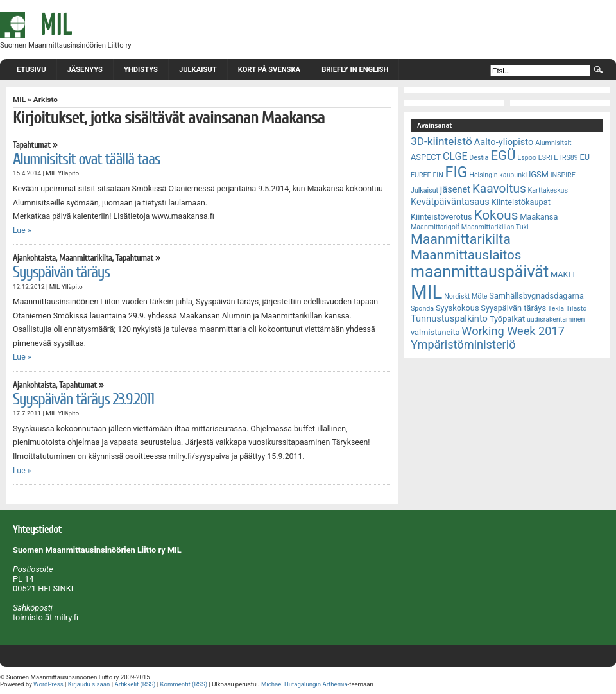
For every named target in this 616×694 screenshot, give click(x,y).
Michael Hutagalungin (291, 684)
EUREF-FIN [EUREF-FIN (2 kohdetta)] (427, 175)
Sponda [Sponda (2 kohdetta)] (422, 308)
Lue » (22, 230)
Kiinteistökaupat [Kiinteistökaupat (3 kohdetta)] (521, 202)
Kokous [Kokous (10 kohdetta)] (496, 215)
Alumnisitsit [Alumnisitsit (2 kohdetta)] (553, 143)
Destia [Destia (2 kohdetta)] (479, 158)
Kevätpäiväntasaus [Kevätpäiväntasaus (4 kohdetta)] (450, 202)
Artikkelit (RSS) (135, 684)
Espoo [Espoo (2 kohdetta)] (527, 158)
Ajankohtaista (34, 258)
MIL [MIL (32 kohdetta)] (426, 292)
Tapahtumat (32, 145)
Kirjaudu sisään (89, 684)
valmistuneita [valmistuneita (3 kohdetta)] (435, 332)
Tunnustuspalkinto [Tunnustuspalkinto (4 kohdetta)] (449, 318)
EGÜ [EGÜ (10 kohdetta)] (503, 155)
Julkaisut (198, 70)
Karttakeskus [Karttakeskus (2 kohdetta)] (548, 190)
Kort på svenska (269, 70)
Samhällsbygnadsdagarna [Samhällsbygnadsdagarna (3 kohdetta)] (536, 296)
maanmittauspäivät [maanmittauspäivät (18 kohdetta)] (480, 272)
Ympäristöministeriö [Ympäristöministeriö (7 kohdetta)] (463, 344)
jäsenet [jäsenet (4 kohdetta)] (455, 189)
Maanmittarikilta (85, 258)
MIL (19, 100)
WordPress (48, 684)
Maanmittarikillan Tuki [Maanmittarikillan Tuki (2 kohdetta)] (495, 227)
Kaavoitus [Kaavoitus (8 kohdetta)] (499, 188)
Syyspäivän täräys (61, 272)
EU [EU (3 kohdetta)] (585, 157)
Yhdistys (141, 70)
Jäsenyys (85, 70)
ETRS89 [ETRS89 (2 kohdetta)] (566, 158)
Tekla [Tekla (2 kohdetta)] (556, 308)
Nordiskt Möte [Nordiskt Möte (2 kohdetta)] (466, 296)
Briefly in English (355, 70)
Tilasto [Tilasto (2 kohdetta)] (576, 308)
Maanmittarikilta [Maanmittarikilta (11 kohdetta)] (461, 239)
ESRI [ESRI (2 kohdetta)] (545, 158)
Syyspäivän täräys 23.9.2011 (83, 399)
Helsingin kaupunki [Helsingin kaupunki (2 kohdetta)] (498, 175)
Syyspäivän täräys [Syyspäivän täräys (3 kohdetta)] (513, 308)
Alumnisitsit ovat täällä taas (86, 159)
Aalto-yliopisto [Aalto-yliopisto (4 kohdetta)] (504, 142)
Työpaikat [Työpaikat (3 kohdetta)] (507, 319)
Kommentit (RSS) (184, 684)
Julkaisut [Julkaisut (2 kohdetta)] (424, 190)
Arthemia (335, 684)
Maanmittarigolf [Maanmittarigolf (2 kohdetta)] (435, 227)
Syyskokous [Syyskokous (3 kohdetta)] (458, 308)
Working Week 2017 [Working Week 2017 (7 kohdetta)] (513, 331)
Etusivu (31, 70)
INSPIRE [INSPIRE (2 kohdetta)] (563, 175)
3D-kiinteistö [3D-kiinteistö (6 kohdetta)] (441, 141)
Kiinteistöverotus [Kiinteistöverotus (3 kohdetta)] (441, 217)
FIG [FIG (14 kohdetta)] (457, 172)
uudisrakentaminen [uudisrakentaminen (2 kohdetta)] (556, 319)
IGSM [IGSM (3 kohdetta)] (539, 174)
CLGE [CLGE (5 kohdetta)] (455, 156)
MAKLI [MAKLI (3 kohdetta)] (563, 274)
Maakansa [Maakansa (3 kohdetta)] (539, 217)
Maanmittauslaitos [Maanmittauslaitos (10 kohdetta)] (466, 255)
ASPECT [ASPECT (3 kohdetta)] (426, 157)
